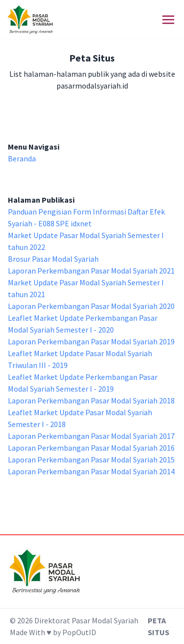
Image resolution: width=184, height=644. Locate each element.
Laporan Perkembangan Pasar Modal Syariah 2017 (91, 436)
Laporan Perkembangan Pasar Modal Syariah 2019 (91, 341)
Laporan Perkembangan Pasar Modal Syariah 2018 (91, 400)
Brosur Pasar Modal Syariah (53, 259)
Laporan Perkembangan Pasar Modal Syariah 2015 (91, 460)
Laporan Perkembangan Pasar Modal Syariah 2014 (91, 471)
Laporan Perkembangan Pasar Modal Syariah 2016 (91, 448)
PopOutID (79, 632)
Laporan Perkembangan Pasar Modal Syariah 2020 (91, 306)
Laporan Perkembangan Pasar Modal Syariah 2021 (91, 271)
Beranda (22, 158)
